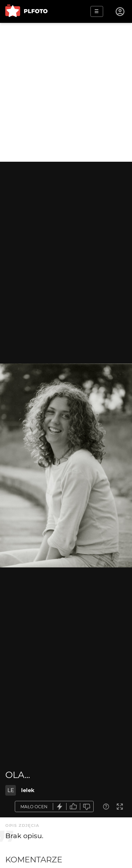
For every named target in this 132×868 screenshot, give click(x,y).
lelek (28, 790)
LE (11, 790)
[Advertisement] (66, 92)
